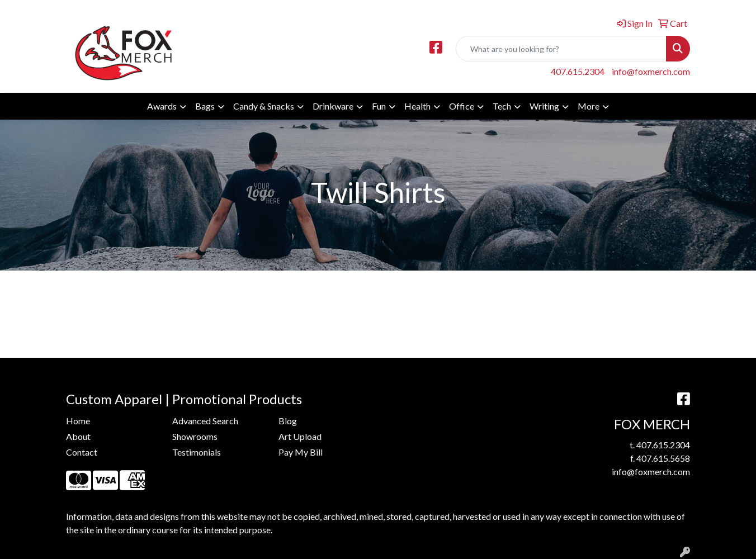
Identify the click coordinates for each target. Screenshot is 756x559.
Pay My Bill (301, 452)
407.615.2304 (578, 71)
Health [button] (417, 106)
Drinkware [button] (333, 106)
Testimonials (197, 452)
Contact (82, 452)
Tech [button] (502, 106)
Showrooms (195, 436)
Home (78, 421)
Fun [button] (379, 106)
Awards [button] (162, 106)
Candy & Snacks (264, 106)
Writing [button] (544, 106)
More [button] (589, 106)
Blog (288, 421)
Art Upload (300, 436)
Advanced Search (205, 421)
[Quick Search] (561, 49)
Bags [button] (205, 106)
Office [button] (462, 106)
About (78, 436)
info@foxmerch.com (651, 71)
